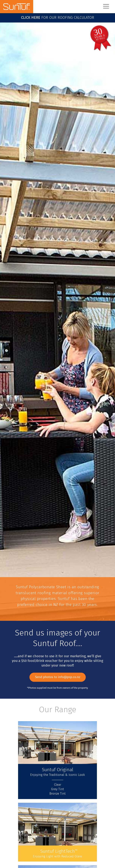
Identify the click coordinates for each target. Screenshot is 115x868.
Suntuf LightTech (59, 852)
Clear (58, 785)
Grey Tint (57, 789)
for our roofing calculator (58, 18)
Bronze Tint (57, 794)
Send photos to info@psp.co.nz (58, 677)
